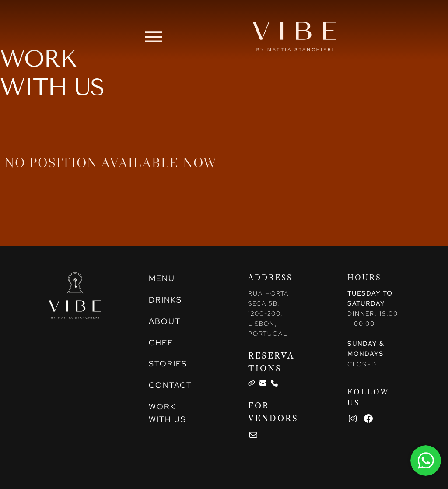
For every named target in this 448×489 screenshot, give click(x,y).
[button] (154, 37)
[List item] (252, 383)
